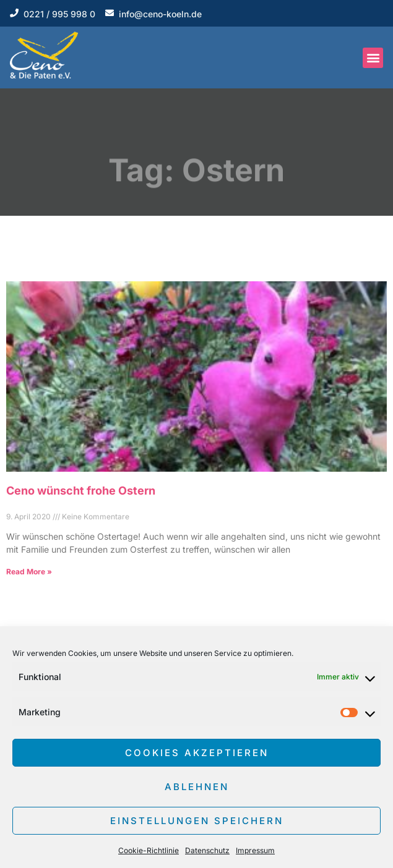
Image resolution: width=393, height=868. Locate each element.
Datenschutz (207, 850)
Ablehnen (197, 787)
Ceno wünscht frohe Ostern (81, 491)
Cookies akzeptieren (197, 753)
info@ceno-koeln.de (160, 14)
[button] (373, 58)
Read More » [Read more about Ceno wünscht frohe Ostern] (29, 572)
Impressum (255, 850)
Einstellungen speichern (197, 821)
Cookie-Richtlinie (149, 850)
